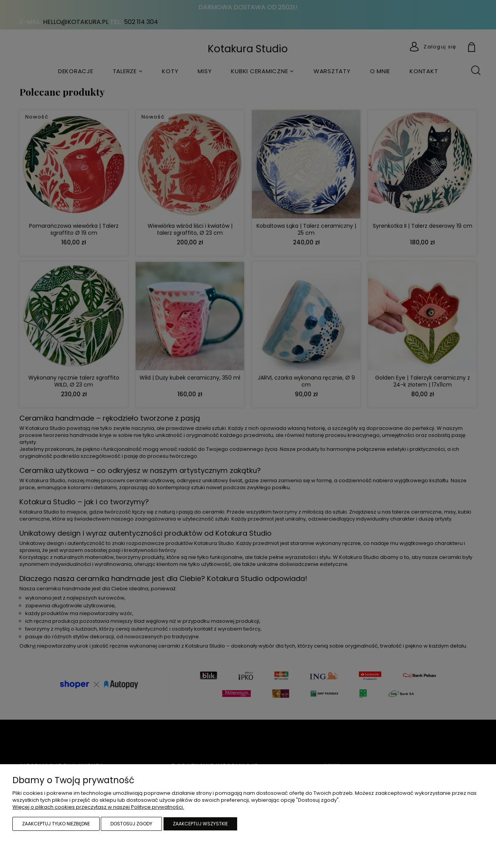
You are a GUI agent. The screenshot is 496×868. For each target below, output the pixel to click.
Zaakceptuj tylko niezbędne (56, 824)
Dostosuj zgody (131, 824)
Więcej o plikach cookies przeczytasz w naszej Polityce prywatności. (98, 807)
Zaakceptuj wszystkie (200, 824)
